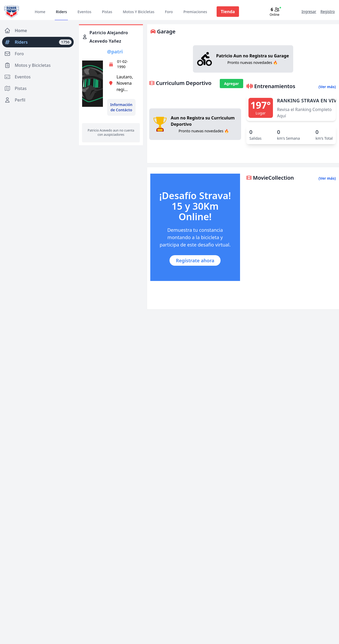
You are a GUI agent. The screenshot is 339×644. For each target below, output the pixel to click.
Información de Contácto (121, 107)
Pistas (107, 12)
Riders (61, 12)
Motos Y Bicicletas (138, 12)
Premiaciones (195, 12)
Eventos (84, 12)
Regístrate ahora (195, 260)
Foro (169, 12)
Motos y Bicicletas (27, 65)
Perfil (15, 100)
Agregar (231, 84)
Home (40, 12)
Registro (328, 11)
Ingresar (309, 11)
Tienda (228, 12)
